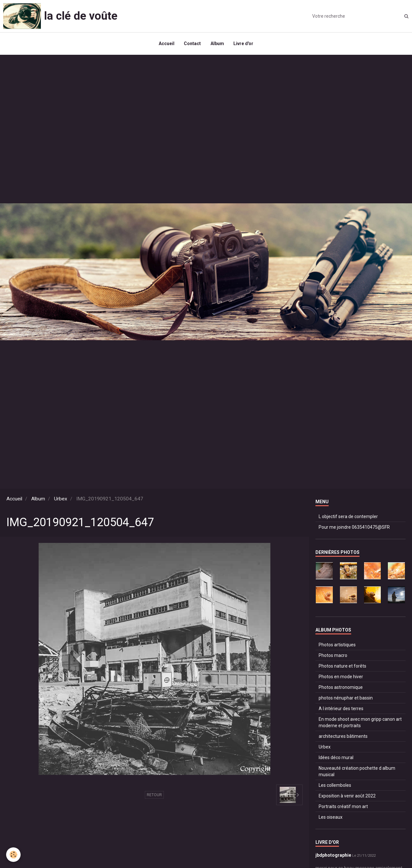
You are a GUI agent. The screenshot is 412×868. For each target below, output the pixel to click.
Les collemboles (335, 786)
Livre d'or (244, 44)
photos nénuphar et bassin (346, 698)
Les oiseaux (331, 817)
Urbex (61, 499)
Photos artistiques (337, 645)
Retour (154, 795)
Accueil (166, 44)
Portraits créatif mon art (343, 807)
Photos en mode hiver (341, 677)
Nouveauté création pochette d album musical (357, 772)
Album (217, 44)
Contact (192, 44)
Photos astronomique (341, 688)
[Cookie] (14, 855)
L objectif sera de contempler (348, 517)
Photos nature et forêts (342, 666)
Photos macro (333, 656)
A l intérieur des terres (341, 709)
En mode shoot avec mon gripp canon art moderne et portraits (360, 723)
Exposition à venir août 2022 (347, 796)
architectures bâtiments (343, 737)
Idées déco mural (336, 758)
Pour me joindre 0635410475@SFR (354, 527)
